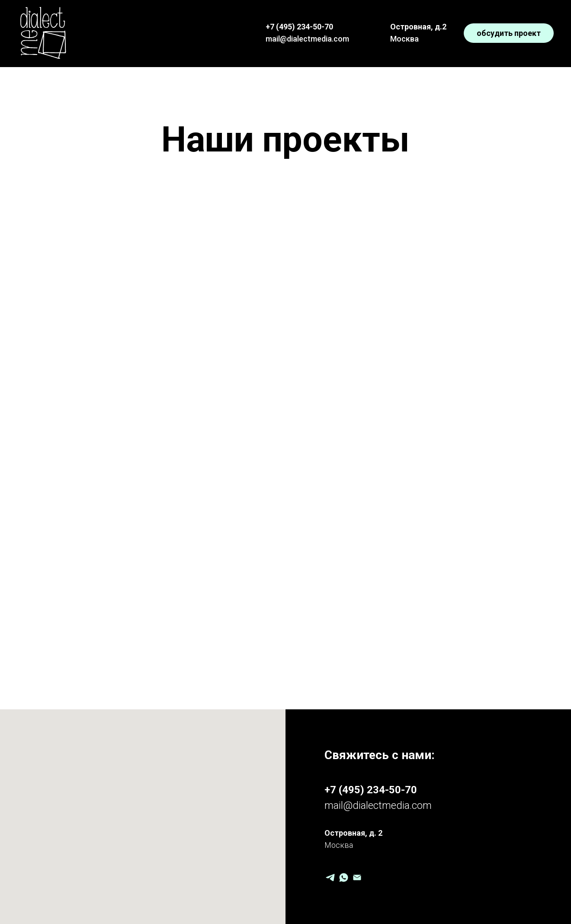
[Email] (357, 877)
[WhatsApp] (344, 877)
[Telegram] (330, 877)
